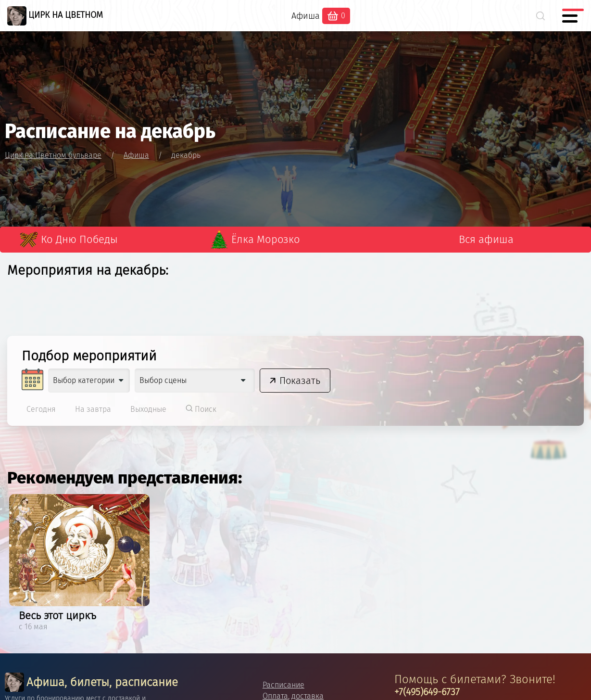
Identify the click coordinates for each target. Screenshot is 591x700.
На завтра (93, 409)
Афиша (306, 16)
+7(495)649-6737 (427, 692)
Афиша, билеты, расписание (91, 682)
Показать (300, 381)
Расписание (283, 685)
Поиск (201, 409)
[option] (79, 564)
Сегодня (41, 409)
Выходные (148, 409)
